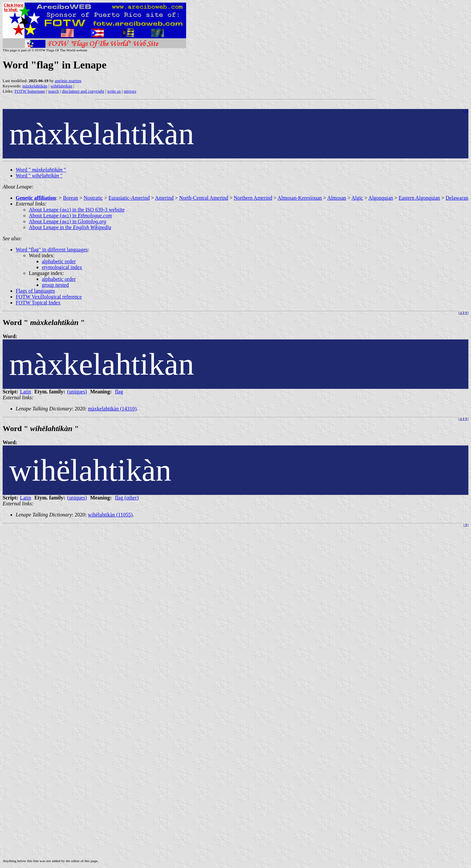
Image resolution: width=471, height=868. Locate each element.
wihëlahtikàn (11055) (110, 515)
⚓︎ (466, 111)
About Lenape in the (70, 227)
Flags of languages (35, 291)
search (53, 91)
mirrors (130, 91)
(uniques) (77, 392)
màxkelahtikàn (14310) (112, 409)
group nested (55, 285)
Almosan (337, 198)
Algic (357, 198)
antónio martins (68, 81)
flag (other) (127, 498)
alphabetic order (59, 261)
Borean (71, 198)
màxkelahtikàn (35, 86)
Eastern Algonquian (419, 198)
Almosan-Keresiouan (300, 198)
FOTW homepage (30, 91)
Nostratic (93, 198)
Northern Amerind (253, 198)
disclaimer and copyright (83, 91)
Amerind (164, 198)
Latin (26, 392)
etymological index (62, 267)
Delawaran (457, 198)
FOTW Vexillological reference (49, 297)
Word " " (41, 170)
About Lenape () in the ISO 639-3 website (77, 210)
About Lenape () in (70, 216)
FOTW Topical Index (38, 303)
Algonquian (381, 198)
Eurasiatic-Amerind (129, 198)
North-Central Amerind (204, 198)
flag (119, 392)
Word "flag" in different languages (52, 250)
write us (114, 91)
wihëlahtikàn (61, 86)
